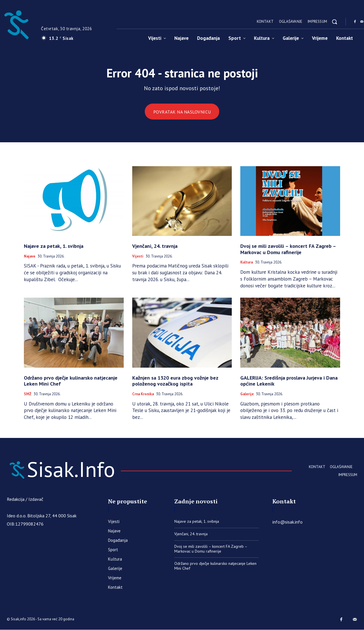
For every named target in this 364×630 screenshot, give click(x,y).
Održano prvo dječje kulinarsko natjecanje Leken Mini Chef (71, 381)
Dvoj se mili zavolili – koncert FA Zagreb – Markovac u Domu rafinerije (288, 249)
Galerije (247, 394)
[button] (334, 22)
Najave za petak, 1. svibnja (54, 246)
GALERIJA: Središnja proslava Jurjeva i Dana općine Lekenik (289, 381)
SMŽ (28, 394)
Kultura (247, 263)
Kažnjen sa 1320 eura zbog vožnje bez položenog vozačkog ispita (175, 381)
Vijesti (138, 256)
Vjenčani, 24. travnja (155, 246)
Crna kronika (143, 394)
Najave (30, 256)
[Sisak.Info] (61, 470)
